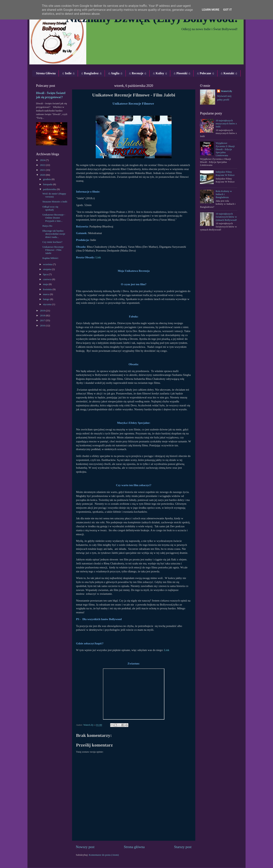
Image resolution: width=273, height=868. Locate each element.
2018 (43, 315)
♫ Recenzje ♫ (138, 73)
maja (46, 284)
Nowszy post (85, 847)
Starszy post (183, 847)
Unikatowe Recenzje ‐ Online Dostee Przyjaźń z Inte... (54, 218)
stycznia (48, 304)
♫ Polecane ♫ (205, 73)
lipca (46, 274)
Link (98, 257)
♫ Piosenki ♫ (182, 73)
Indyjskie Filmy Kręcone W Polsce (225, 173)
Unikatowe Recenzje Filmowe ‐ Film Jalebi (53, 250)
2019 (43, 311)
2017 (43, 320)
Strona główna (134, 847)
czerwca (48, 279)
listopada (48, 184)
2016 (43, 325)
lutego (47, 299)
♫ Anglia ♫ (115, 73)
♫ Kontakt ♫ (229, 73)
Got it (227, 10)
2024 (43, 160)
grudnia (47, 179)
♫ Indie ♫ (68, 73)
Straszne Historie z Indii (55, 202)
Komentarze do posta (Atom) (104, 855)
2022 (43, 165)
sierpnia (47, 269)
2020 (43, 175)
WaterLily (226, 91)
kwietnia (48, 289)
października (50, 189)
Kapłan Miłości (50, 258)
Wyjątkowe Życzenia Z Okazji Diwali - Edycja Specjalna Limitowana (225, 149)
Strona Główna (46, 73)
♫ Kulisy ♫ (160, 73)
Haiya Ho (47, 226)
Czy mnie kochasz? (52, 242)
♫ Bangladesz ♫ (91, 73)
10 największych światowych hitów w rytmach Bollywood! (226, 217)
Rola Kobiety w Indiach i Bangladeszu (224, 194)
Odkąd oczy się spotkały (50, 208)
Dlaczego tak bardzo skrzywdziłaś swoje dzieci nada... (54, 234)
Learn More (211, 10)
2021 (43, 170)
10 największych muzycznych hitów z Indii (226, 123)
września (48, 264)
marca (46, 294)
